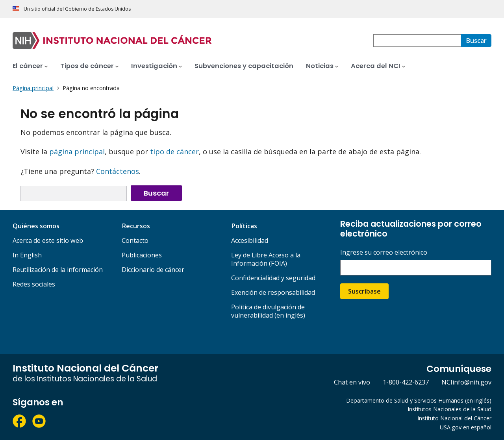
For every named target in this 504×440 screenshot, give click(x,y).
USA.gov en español (466, 427)
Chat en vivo (352, 382)
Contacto (135, 240)
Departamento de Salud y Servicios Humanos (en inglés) (419, 400)
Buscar (156, 193)
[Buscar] (476, 41)
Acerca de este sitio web (48, 240)
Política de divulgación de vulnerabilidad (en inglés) (268, 311)
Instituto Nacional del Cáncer (454, 418)
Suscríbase (364, 291)
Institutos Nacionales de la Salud (449, 409)
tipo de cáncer (174, 152)
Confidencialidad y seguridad (273, 278)
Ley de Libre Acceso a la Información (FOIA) (266, 259)
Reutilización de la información (58, 270)
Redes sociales (34, 284)
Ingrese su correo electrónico (384, 252)
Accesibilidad (250, 240)
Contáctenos (118, 171)
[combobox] (417, 41)
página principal (77, 152)
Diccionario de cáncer (153, 270)
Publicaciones (142, 255)
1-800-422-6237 (406, 382)
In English (27, 255)
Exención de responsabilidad (273, 292)
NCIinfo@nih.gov (466, 382)
